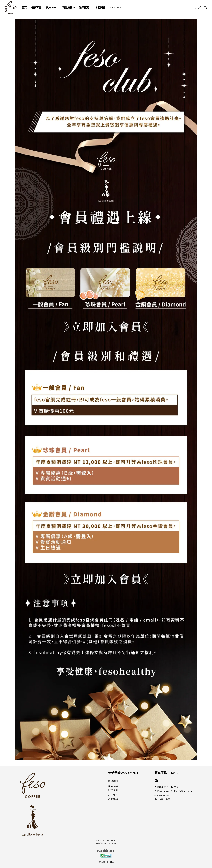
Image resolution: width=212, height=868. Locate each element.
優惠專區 (36, 8)
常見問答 (100, 8)
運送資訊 (110, 862)
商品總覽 (69, 8)
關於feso (52, 8)
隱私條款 (102, 862)
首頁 (24, 8)
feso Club (115, 8)
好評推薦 (85, 8)
